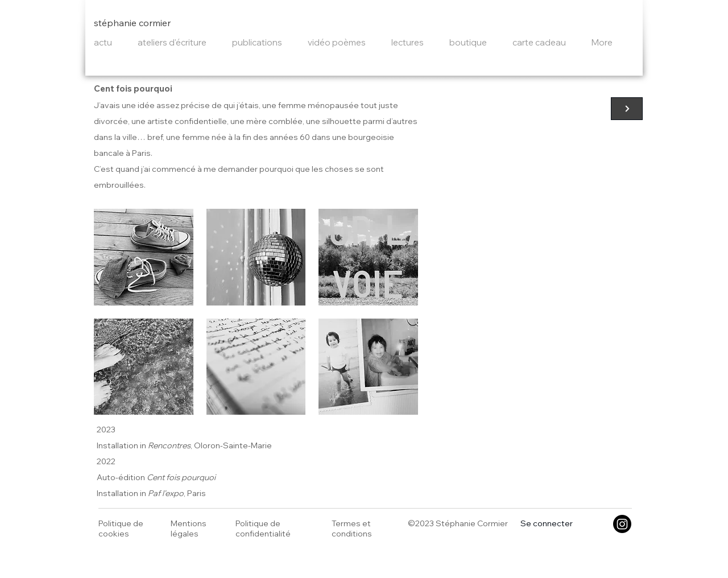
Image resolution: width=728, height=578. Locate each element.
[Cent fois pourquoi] (627, 109)
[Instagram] (622, 524)
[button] (144, 257)
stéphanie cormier (132, 23)
